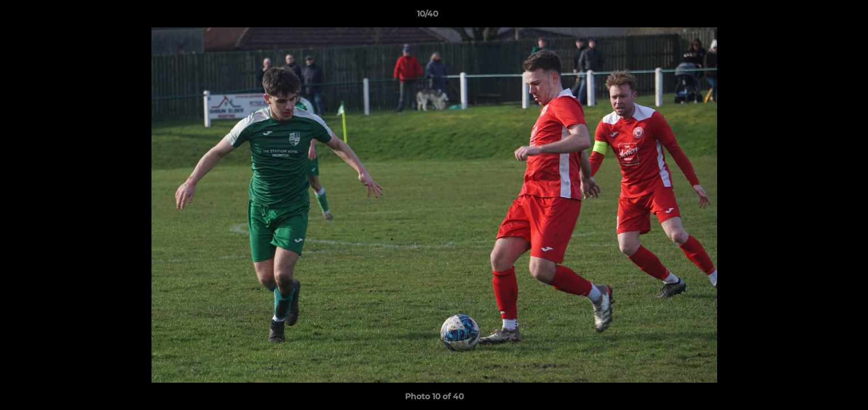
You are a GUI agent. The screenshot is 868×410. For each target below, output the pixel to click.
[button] (820, 17)
